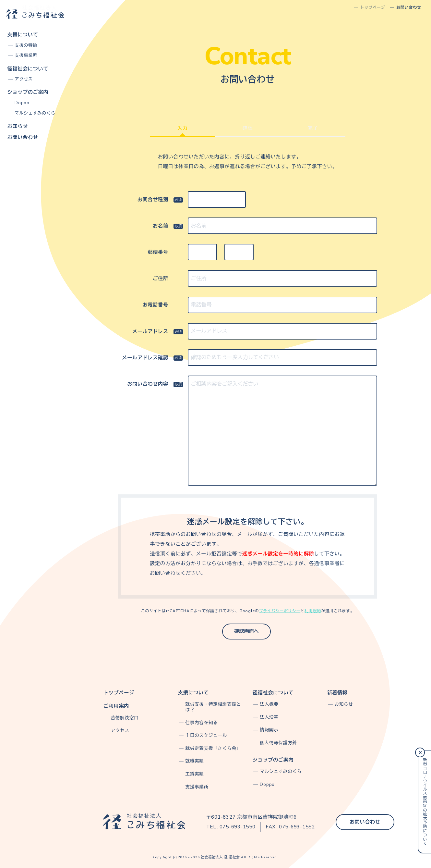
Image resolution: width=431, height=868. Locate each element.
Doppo (22, 103)
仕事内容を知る (201, 723)
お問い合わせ (23, 137)
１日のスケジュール (206, 735)
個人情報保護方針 (278, 743)
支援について (23, 35)
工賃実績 (194, 774)
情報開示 (269, 730)
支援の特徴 (26, 45)
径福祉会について (28, 69)
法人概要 (269, 704)
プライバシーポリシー (280, 611)
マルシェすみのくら (35, 113)
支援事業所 (26, 56)
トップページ (119, 693)
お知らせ (18, 126)
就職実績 (194, 761)
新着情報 (337, 693)
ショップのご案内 (28, 92)
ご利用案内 (116, 706)
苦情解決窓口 (125, 718)
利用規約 (313, 611)
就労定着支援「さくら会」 (213, 748)
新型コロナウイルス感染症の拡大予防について (425, 802)
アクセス (24, 79)
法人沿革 (269, 717)
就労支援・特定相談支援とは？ (213, 707)
